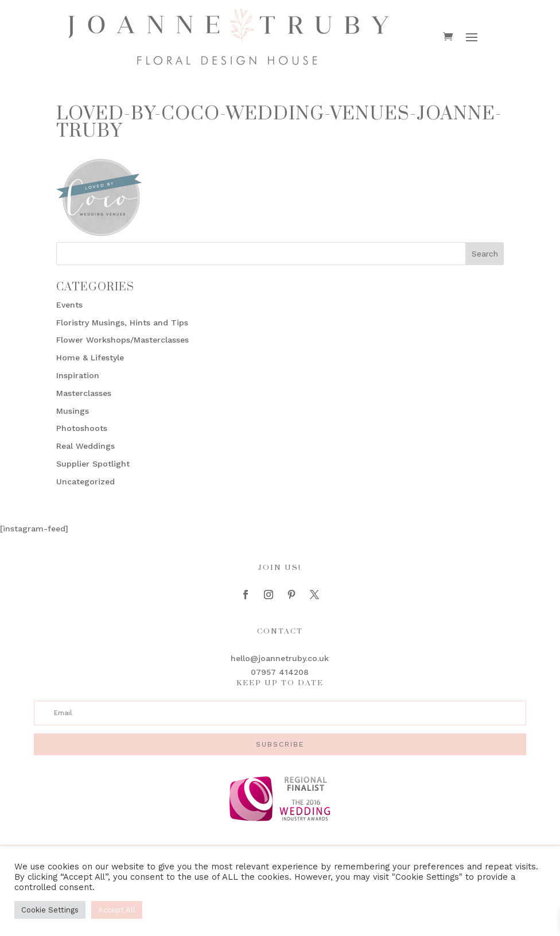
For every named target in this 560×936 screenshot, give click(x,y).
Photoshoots (82, 428)
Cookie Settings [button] (50, 910)
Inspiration (78, 375)
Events (69, 305)
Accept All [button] (117, 910)
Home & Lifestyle (90, 358)
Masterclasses (84, 393)
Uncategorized (85, 481)
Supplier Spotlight (93, 464)
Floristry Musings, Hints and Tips (122, 323)
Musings (73, 411)
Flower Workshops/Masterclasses (122, 340)
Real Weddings (85, 446)
